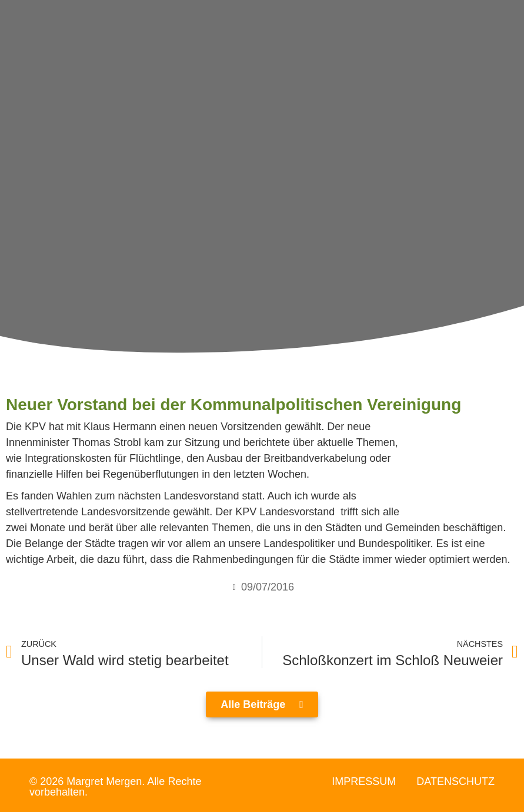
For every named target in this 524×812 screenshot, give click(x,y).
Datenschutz (455, 781)
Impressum (364, 781)
